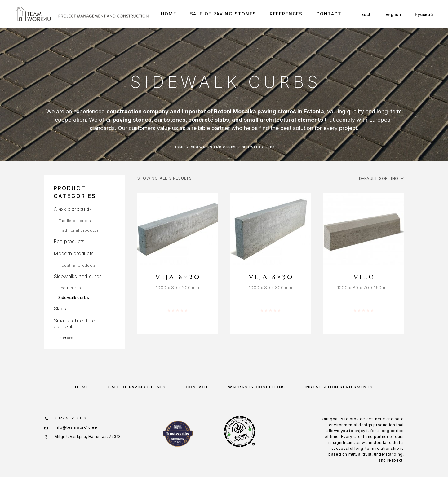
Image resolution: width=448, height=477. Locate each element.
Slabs (60, 309)
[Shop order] (381, 178)
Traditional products (79, 230)
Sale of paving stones (223, 14)
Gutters (66, 338)
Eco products (69, 241)
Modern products (74, 253)
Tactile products (75, 221)
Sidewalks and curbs (213, 147)
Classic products (73, 209)
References (286, 14)
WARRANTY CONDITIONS (257, 387)
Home (169, 14)
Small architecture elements (74, 324)
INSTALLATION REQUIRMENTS (339, 387)
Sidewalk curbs (74, 297)
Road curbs (70, 288)
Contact (329, 14)
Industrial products (77, 265)
